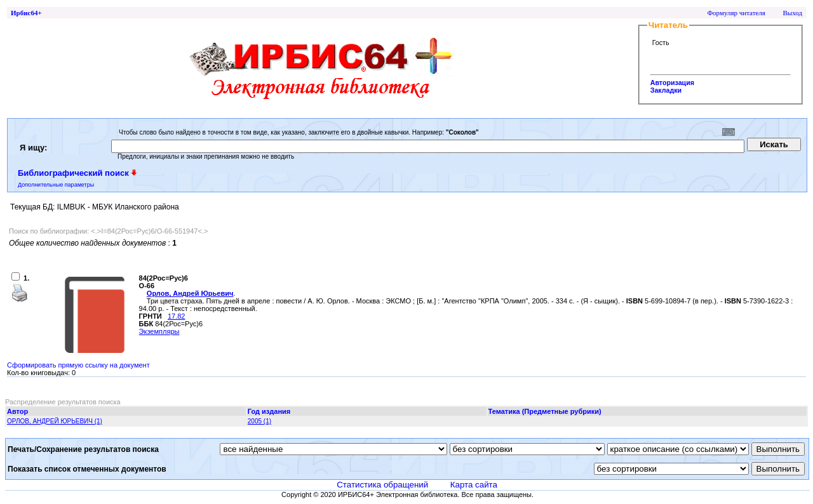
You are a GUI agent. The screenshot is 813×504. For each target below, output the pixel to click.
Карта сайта (474, 485)
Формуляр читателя (736, 13)
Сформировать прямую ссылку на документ (78, 365)
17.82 (177, 316)
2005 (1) (259, 421)
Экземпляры (159, 331)
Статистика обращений (382, 485)
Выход (792, 13)
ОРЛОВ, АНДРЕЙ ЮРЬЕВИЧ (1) (55, 421)
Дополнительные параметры (56, 185)
